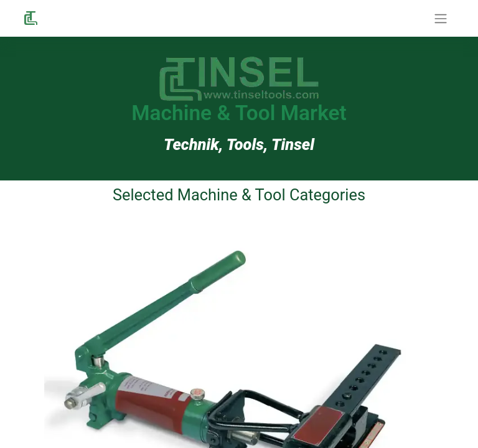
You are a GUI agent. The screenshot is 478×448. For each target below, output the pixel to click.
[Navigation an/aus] (441, 18)
